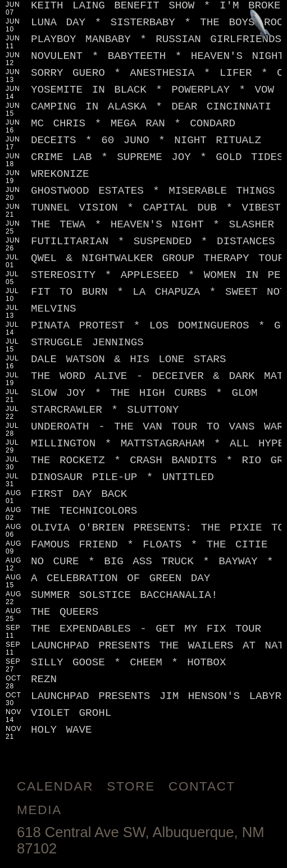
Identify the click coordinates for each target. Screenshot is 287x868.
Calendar (55, 786)
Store (131, 786)
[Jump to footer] (261, 26)
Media (39, 810)
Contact (202, 786)
